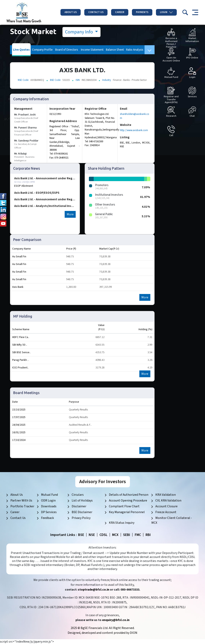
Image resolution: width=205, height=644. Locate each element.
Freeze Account (166, 512)
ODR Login (48, 501)
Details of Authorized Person (129, 495)
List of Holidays (82, 501)
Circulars (78, 495)
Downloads (49, 506)
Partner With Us (21, 501)
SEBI (127, 535)
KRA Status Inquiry (122, 523)
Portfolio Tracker (22, 506)
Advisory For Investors (103, 482)
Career (120, 12)
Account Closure (166, 506)
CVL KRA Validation (168, 501)
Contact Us (96, 12)
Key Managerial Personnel (127, 512)
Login (166, 12)
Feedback (47, 518)
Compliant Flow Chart (124, 506)
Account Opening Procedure (128, 501)
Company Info (79, 32)
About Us (71, 12)
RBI (148, 535)
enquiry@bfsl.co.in (116, 620)
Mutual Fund (49, 495)
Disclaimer (79, 506)
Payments (142, 12)
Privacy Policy (81, 518)
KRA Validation (166, 495)
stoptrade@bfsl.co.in (94, 590)
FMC (138, 535)
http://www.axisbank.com (134, 130)
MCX (115, 535)
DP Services (49, 512)
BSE (81, 535)
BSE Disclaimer (82, 512)
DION (134, 633)
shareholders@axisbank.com (135, 116)
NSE (92, 535)
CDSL (104, 535)
